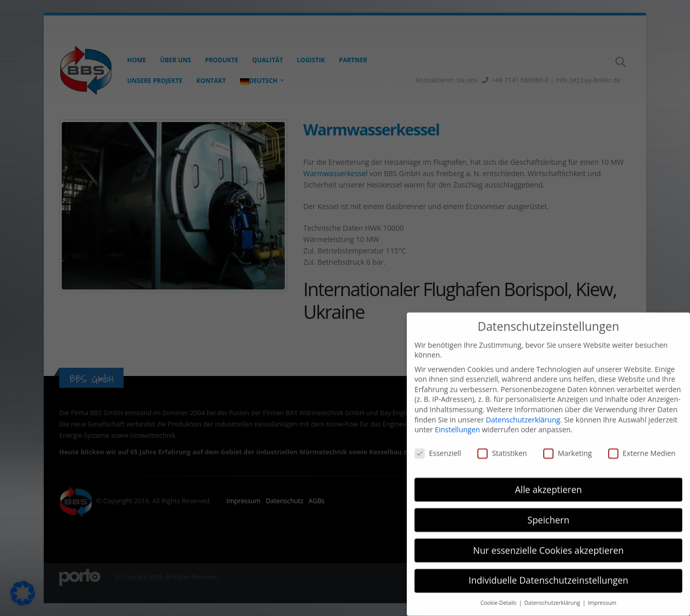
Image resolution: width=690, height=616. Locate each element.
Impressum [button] (602, 591)
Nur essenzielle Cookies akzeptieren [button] (549, 538)
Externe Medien (642, 442)
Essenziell (438, 442)
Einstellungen (457, 418)
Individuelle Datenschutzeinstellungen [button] (548, 569)
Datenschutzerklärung (523, 408)
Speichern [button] (548, 508)
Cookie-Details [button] (499, 591)
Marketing (567, 442)
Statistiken (502, 442)
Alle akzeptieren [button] (548, 477)
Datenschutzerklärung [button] (553, 591)
